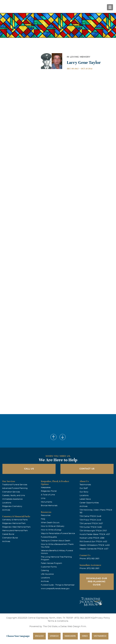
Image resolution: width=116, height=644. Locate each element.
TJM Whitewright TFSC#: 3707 (93, 531)
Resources (46, 515)
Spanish (54, 636)
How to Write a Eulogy (51, 530)
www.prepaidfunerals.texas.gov (55, 589)
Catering (45, 570)
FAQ (43, 519)
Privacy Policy (102, 618)
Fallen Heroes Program (52, 563)
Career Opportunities (89, 503)
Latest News (85, 499)
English (39, 636)
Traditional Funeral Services (15, 485)
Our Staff (84, 488)
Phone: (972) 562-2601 (89, 559)
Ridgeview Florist (49, 491)
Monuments (47, 502)
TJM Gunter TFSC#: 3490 (91, 527)
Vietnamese (100, 636)
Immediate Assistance (12, 499)
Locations (7, 503)
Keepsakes (46, 487)
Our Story (84, 492)
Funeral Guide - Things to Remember (58, 585)
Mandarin (70, 636)
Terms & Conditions (58, 621)
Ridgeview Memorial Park (14, 523)
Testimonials (85, 485)
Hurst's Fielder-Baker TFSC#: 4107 (95, 534)
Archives (6, 510)
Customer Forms (49, 567)
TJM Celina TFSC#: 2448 (90, 516)
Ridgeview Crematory (12, 506)
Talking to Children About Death (56, 541)
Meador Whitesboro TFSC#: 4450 (95, 545)
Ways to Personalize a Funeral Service (58, 533)
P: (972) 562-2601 (80, 618)
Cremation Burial (10, 538)
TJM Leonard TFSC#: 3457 (91, 523)
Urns (43, 498)
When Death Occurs (50, 523)
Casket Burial (8, 534)
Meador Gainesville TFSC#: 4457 (94, 549)
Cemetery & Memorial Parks (15, 520)
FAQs (92, 618)
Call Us (29, 469)
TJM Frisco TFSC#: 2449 (90, 520)
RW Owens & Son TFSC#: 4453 (93, 542)
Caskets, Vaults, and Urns (14, 495)
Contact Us (87, 469)
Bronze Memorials (49, 506)
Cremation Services (11, 492)
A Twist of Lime (48, 495)
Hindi (85, 636)
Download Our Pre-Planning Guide (97, 582)
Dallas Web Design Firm (73, 627)
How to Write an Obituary (53, 526)
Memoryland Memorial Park (15, 531)
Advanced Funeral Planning (15, 488)
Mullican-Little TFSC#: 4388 (92, 538)
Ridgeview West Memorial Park (16, 527)
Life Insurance (47, 574)
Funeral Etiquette (49, 537)
